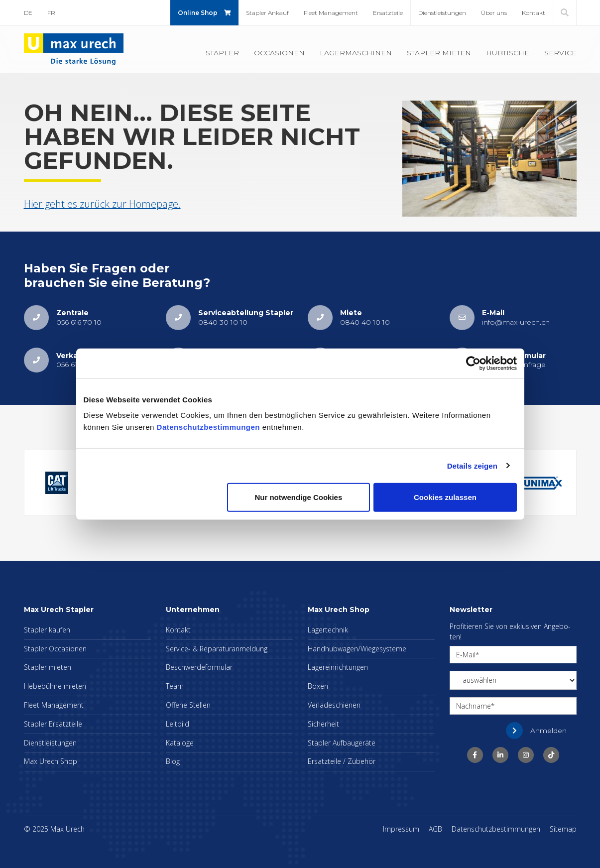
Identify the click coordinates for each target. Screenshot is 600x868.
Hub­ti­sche (508, 53)
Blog (173, 761)
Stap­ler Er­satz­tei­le (53, 724)
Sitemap (563, 829)
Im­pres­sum (401, 829)
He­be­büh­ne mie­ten (55, 686)
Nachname (474, 706)
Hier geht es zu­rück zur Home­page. (102, 204)
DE (28, 13)
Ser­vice (560, 53)
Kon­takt (534, 13)
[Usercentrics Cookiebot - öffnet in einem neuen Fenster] (473, 363)
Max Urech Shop (51, 761)
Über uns (494, 13)
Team (175, 686)
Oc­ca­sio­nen (279, 53)
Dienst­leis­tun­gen (442, 13)
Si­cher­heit (323, 724)
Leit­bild (178, 724)
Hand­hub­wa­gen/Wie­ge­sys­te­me (357, 649)
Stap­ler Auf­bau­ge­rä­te (342, 743)
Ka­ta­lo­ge (180, 743)
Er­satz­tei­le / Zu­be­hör (342, 761)
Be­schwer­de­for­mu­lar (199, 667)
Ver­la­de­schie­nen (334, 705)
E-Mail (466, 655)
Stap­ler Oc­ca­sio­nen (55, 649)
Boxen (318, 686)
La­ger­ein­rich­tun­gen (338, 667)
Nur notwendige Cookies (298, 497)
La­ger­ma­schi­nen (356, 53)
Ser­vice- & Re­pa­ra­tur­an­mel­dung (217, 649)
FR (51, 13)
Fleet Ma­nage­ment (331, 13)
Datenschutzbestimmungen (208, 427)
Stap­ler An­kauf (267, 13)
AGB (435, 829)
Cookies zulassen (445, 497)
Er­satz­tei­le (388, 13)
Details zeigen (472, 465)
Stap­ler (222, 53)
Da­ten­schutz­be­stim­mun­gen (496, 829)
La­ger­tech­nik (328, 630)
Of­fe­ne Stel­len (188, 705)
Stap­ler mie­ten (439, 53)
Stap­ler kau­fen (47, 630)
